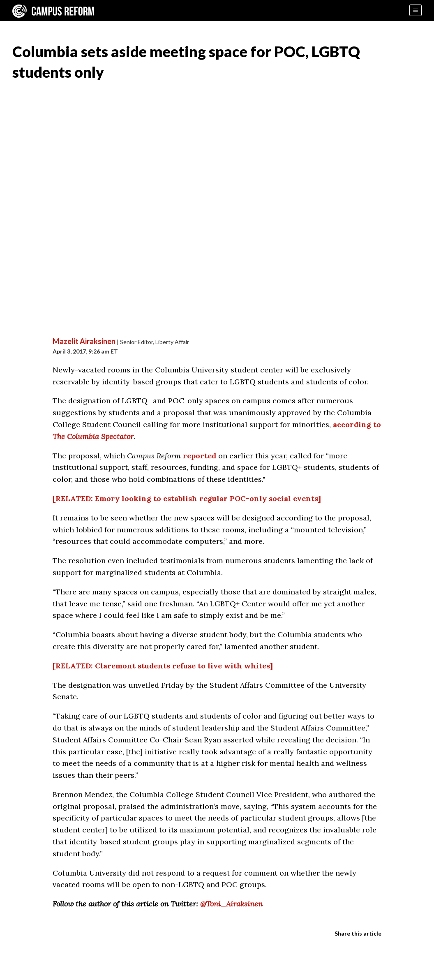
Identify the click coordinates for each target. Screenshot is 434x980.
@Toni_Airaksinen (231, 904)
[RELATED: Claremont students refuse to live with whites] (163, 666)
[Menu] (416, 10)
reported (200, 456)
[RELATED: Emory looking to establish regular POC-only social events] (187, 498)
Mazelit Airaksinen (84, 341)
